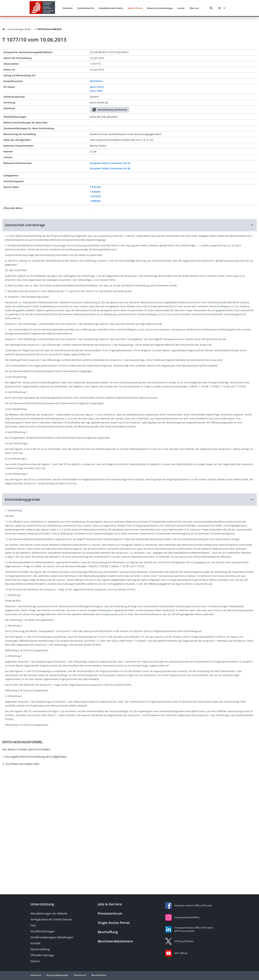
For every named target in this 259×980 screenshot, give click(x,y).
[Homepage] (4, 29)
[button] (129, 225)
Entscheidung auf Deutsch (110, 110)
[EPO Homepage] (42, 8)
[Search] (211, 8)
